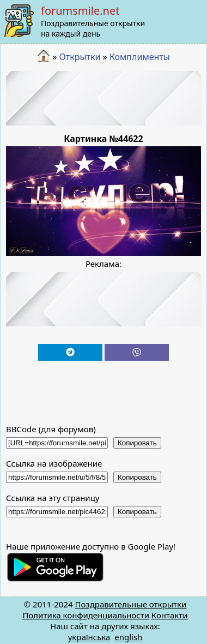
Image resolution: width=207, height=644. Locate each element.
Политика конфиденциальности (86, 615)
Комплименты (140, 57)
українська (89, 637)
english (128, 637)
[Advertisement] (104, 98)
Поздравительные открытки (130, 604)
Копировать (137, 443)
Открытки (80, 57)
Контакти (170, 615)
